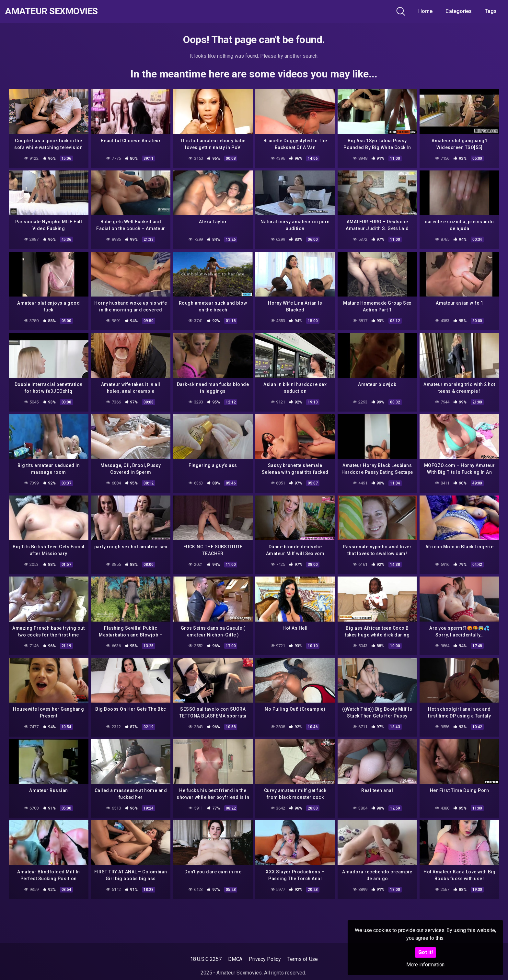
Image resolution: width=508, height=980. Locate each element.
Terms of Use (303, 959)
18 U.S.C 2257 (206, 959)
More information (426, 965)
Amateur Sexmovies (51, 11)
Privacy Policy (265, 959)
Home (425, 11)
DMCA (235, 959)
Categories (459, 11)
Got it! (426, 952)
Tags (491, 11)
